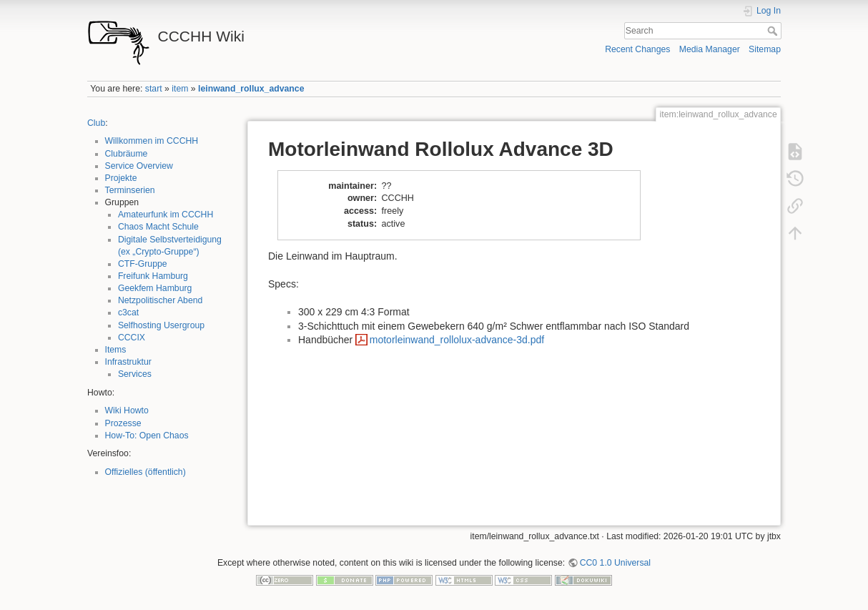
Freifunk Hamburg (153, 276)
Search (774, 31)
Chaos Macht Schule (158, 227)
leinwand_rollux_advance (251, 89)
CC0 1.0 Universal (615, 563)
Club (96, 123)
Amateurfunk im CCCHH (166, 215)
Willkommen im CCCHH (152, 141)
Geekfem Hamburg (155, 288)
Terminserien (130, 190)
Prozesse (123, 423)
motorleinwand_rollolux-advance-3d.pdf (457, 340)
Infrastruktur (128, 362)
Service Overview (139, 166)
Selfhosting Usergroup (161, 325)
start (154, 89)
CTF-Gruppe (143, 264)
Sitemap (765, 49)
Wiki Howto (127, 410)
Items (116, 350)
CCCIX (132, 338)
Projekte (121, 178)
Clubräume (127, 154)
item (180, 89)
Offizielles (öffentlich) (146, 472)
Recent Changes (637, 49)
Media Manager (710, 49)
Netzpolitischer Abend (161, 300)
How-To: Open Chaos (147, 436)
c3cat (128, 313)
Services (135, 374)
